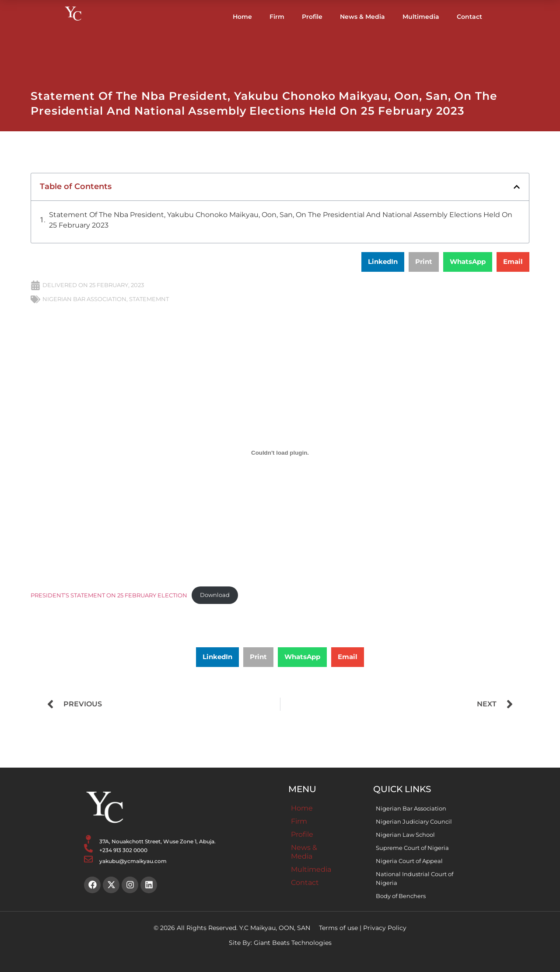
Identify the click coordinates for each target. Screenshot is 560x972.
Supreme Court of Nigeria (412, 848)
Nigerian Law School (405, 835)
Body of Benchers (401, 896)
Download (215, 595)
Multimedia (421, 17)
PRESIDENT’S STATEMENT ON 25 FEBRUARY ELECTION (109, 595)
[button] (517, 187)
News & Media (362, 17)
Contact (469, 17)
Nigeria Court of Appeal (409, 861)
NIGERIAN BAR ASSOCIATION (84, 299)
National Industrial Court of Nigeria (415, 878)
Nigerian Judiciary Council (414, 821)
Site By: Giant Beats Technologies (280, 943)
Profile (312, 17)
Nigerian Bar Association (411, 808)
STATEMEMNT (149, 299)
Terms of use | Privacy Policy (363, 928)
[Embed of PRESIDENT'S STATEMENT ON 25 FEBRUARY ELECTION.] (280, 453)
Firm (277, 17)
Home (242, 17)
